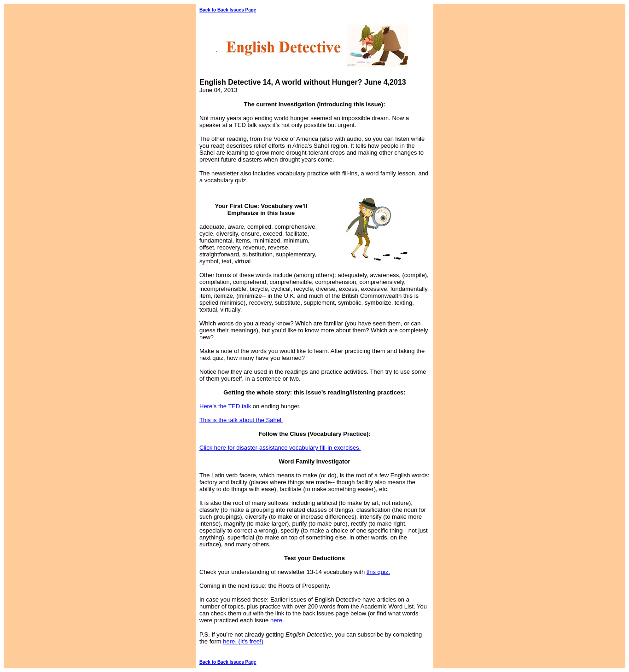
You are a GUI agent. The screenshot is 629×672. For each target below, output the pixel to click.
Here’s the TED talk (226, 406)
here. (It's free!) (243, 641)
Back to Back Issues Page (228, 10)
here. (277, 620)
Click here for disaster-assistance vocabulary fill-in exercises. (280, 448)
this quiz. (378, 572)
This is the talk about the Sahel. (241, 420)
